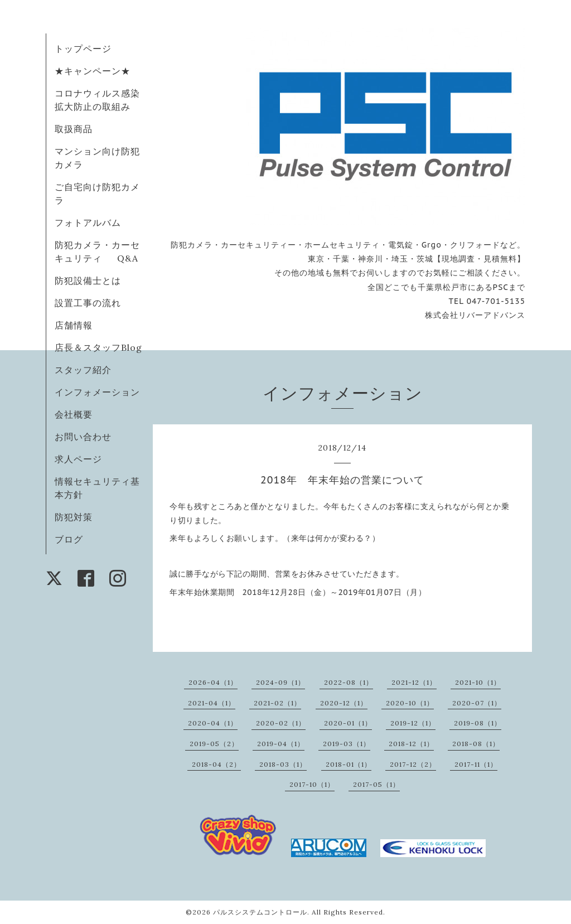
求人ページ (78, 459)
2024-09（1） (280, 682)
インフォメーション (97, 392)
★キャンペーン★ (93, 71)
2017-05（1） (376, 784)
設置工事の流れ (88, 303)
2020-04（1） (213, 723)
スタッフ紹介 (83, 370)
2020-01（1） (348, 723)
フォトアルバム (88, 222)
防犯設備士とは (88, 280)
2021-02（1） (277, 703)
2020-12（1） (344, 703)
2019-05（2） (214, 744)
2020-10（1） (410, 703)
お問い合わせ (83, 437)
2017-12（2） (413, 764)
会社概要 (74, 414)
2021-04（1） (212, 703)
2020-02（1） (281, 723)
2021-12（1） (414, 682)
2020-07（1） (477, 703)
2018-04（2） (216, 764)
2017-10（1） (312, 784)
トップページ (83, 49)
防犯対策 (74, 517)
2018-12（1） (411, 744)
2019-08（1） (478, 723)
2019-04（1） (281, 744)
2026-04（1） (213, 682)
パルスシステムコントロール (260, 912)
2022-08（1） (349, 682)
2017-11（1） (476, 764)
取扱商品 (74, 129)
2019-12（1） (413, 723)
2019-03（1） (347, 744)
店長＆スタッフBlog (98, 347)
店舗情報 (74, 325)
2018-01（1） (349, 764)
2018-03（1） (283, 764)
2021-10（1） (478, 682)
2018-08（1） (476, 744)
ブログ (69, 539)
